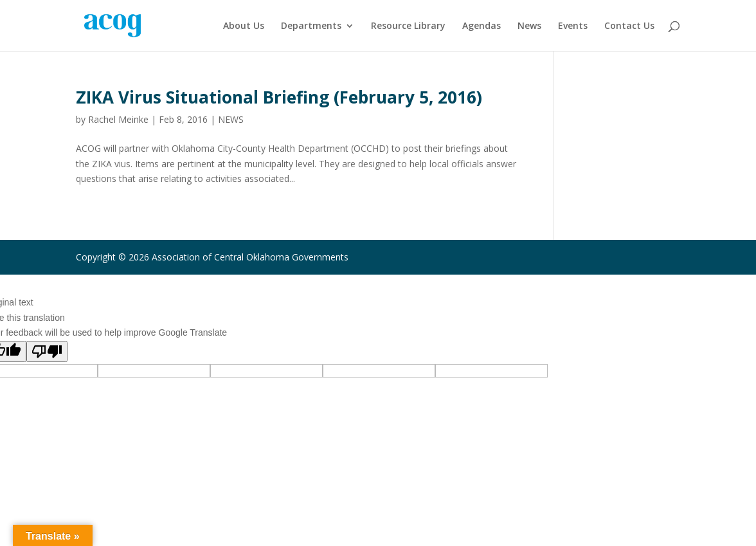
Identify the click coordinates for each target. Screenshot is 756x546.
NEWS (231, 119)
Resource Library (408, 26)
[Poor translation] (47, 351)
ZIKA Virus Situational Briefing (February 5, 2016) (279, 97)
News (529, 26)
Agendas (482, 26)
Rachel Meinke (118, 119)
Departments (311, 26)
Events (573, 26)
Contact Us (629, 26)
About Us (244, 26)
